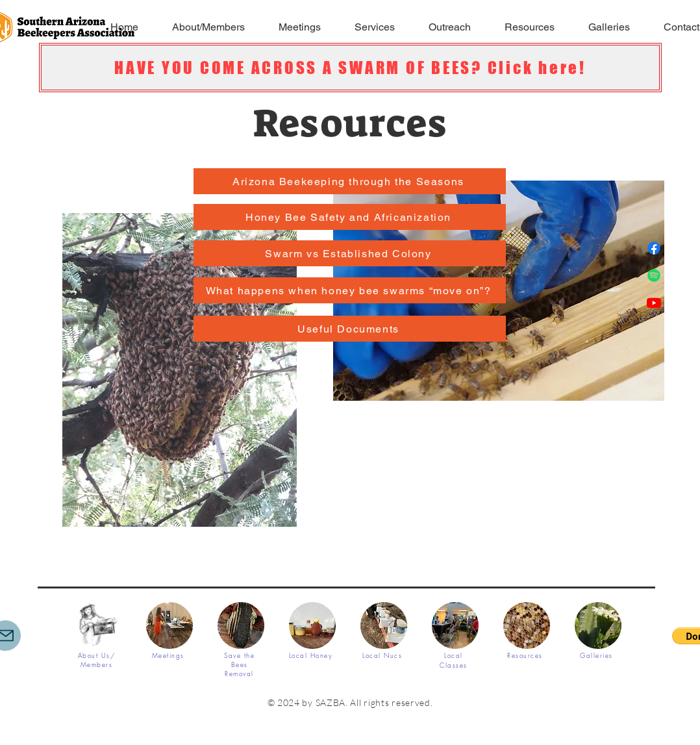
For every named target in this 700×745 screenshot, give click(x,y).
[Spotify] (654, 275)
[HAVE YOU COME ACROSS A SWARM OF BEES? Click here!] (350, 68)
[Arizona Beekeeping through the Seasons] (350, 181)
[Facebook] (654, 248)
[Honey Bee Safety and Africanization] (350, 217)
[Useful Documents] (350, 329)
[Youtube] (654, 303)
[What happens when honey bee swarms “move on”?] (350, 290)
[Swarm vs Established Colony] (350, 253)
